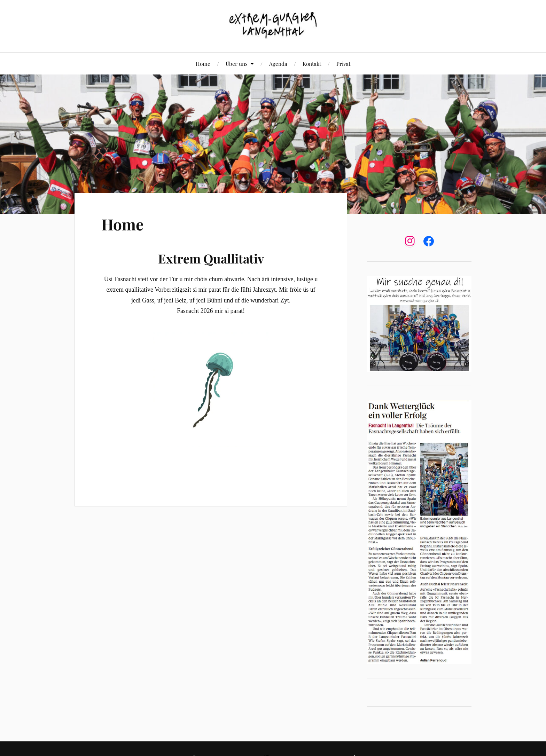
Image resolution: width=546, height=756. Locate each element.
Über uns (237, 64)
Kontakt (312, 64)
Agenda (278, 64)
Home (203, 64)
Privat (343, 64)
